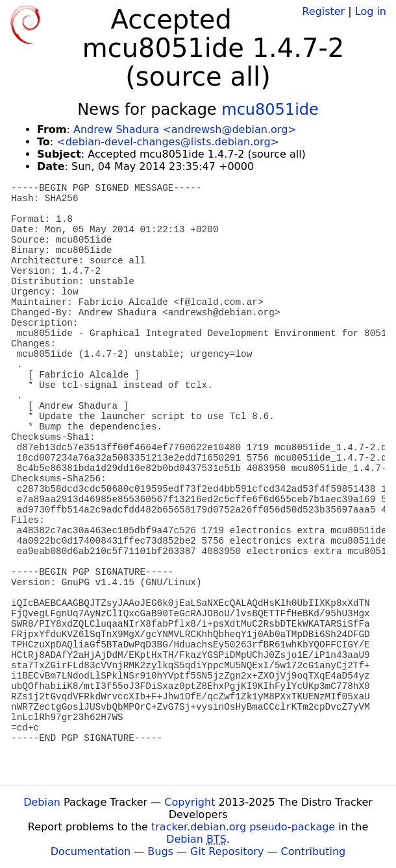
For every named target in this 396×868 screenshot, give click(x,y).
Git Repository (227, 851)
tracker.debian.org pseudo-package (243, 827)
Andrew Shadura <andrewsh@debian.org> (185, 129)
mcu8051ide (270, 110)
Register (323, 11)
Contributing (314, 851)
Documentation (91, 851)
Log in (371, 11)
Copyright (190, 802)
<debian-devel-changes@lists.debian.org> (168, 142)
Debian (42, 802)
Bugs (160, 851)
